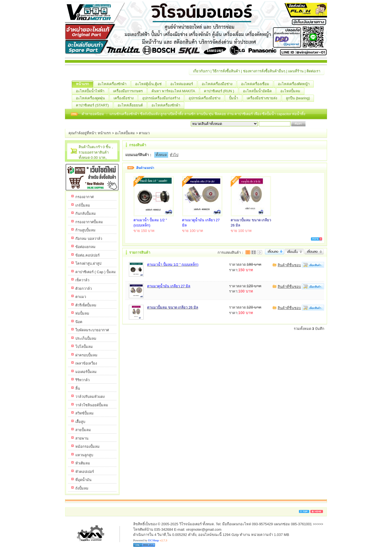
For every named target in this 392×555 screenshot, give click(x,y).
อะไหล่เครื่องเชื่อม (257, 84)
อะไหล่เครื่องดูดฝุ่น (92, 98)
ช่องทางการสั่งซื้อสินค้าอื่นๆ (264, 71)
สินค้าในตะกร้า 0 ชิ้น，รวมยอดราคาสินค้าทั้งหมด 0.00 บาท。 (96, 152)
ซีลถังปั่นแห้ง (150, 114)
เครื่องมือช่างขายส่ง (264, 98)
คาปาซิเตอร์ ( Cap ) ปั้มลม (96, 272)
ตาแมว (144, 133)
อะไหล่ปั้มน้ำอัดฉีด (259, 91)
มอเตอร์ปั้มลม (86, 372)
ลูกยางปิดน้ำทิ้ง (172, 114)
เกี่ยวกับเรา (201, 71)
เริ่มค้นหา (314, 124)
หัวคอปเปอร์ (85, 472)
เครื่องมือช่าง (126, 98)
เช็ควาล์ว (82, 280)
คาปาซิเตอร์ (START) (94, 105)
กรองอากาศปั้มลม (89, 222)
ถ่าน (231, 114)
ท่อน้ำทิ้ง (299, 114)
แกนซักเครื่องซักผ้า (125, 114)
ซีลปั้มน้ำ (269, 114)
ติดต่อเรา (313, 71)
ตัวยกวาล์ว (84, 289)
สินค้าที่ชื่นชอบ (289, 265)
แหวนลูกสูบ (84, 455)
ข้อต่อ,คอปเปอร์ (87, 255)
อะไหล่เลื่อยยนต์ (132, 105)
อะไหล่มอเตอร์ (184, 84)
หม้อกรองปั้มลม (87, 447)
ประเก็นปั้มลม (86, 338)
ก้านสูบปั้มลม (85, 230)
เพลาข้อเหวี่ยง (86, 363)
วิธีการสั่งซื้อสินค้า (226, 71)
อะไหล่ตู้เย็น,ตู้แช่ (150, 84)
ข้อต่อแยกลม (85, 247)
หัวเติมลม (83, 463)
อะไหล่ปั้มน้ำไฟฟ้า (92, 91)
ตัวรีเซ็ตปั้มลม (86, 305)
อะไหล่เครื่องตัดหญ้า (296, 84)
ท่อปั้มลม (82, 313)
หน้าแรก (84, 84)
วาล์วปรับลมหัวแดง (90, 397)
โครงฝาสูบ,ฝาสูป (88, 263)
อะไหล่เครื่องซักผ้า (114, 84)
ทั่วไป (174, 155)
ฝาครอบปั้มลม (86, 355)
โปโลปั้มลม (84, 347)
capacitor (284, 114)
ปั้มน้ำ (236, 98)
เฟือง (258, 114)
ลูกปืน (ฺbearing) (300, 98)
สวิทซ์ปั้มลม (84, 413)
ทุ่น (212, 114)
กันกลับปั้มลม (86, 214)
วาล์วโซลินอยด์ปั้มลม (92, 405)
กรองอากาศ (84, 197)
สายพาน (82, 438)
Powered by (150, 540)
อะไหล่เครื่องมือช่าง (219, 84)
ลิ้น (78, 388)
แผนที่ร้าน (296, 71)
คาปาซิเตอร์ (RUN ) (221, 91)
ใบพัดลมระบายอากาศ (92, 330)
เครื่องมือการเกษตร (130, 91)
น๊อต (79, 322)
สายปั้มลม (83, 430)
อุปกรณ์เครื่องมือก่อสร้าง (163, 98)
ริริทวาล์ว (82, 380)
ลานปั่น (202, 114)
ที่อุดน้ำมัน (83, 480)
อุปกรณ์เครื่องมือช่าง (207, 98)
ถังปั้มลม (82, 488)
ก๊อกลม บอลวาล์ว (89, 239)
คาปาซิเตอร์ (244, 114)
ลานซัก (190, 114)
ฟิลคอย (221, 114)
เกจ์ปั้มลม (83, 205)
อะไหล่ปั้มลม (292, 91)
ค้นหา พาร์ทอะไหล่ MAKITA (175, 91)
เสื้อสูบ (80, 422)
